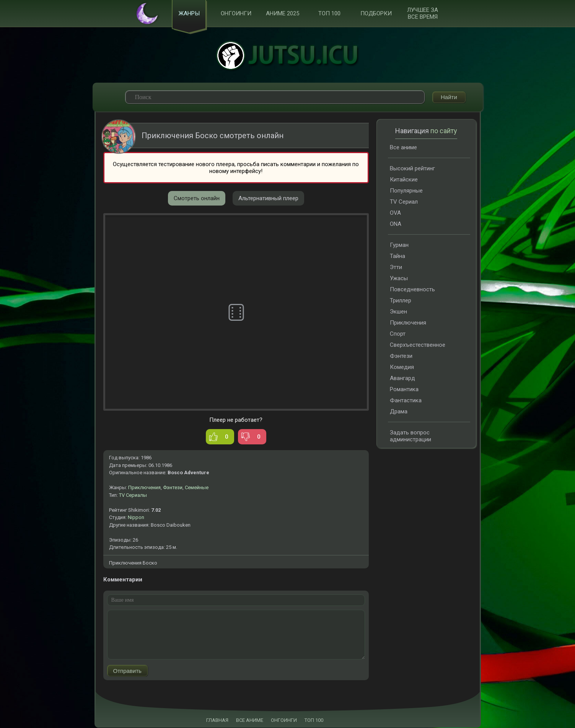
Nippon (136, 518)
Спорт (398, 334)
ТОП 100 (329, 14)
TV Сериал (404, 202)
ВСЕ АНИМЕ (250, 721)
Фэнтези (173, 488)
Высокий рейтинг (412, 169)
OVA (395, 213)
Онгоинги (236, 14)
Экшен (398, 312)
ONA (396, 224)
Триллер (401, 301)
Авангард (402, 379)
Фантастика (406, 401)
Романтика (404, 390)
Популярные (406, 191)
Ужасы (399, 279)
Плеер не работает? (236, 420)
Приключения (144, 488)
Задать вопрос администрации (410, 436)
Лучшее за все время (423, 14)
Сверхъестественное (418, 345)
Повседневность (412, 290)
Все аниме (403, 148)
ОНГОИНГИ (284, 721)
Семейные (197, 488)
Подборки (376, 14)
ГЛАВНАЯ (217, 721)
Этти (396, 268)
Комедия (402, 367)
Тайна (397, 256)
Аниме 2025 (283, 14)
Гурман (399, 245)
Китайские (404, 180)
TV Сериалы (133, 495)
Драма (399, 412)
